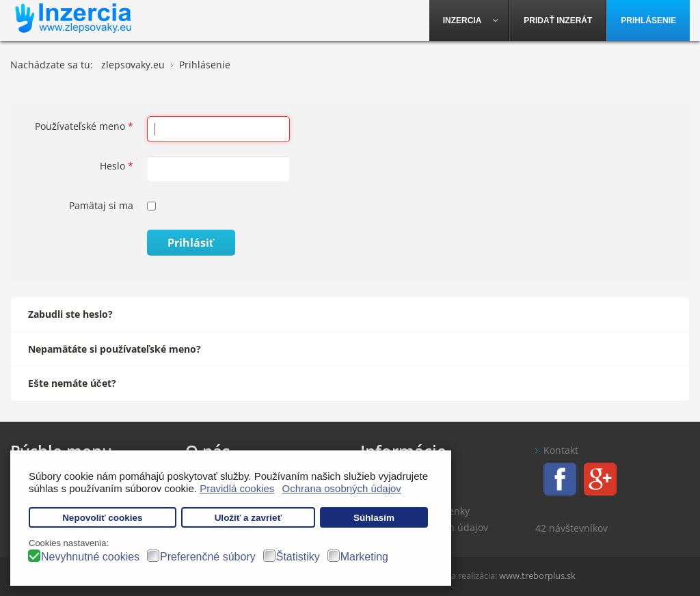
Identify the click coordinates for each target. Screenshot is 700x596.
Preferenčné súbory (208, 557)
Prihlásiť (191, 243)
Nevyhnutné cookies (90, 557)
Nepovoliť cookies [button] (103, 518)
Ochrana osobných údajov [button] (342, 488)
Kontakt (561, 450)
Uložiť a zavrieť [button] (248, 518)
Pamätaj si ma (101, 205)
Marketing (364, 557)
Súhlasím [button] (374, 518)
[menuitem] (470, 21)
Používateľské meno (84, 126)
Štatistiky (298, 557)
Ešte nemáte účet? (72, 383)
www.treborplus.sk (537, 575)
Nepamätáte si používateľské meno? (115, 349)
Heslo (117, 166)
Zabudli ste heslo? (70, 314)
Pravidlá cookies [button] (237, 488)
